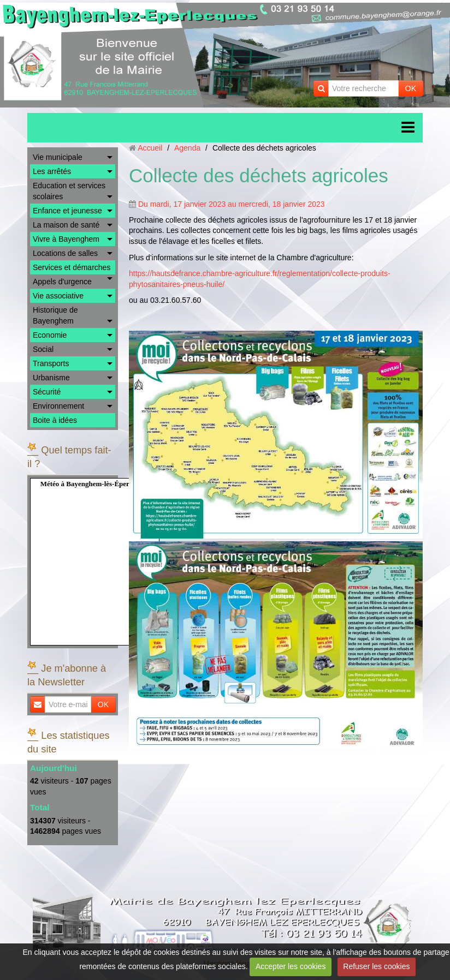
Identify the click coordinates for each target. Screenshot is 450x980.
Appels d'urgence (62, 282)
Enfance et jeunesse (67, 211)
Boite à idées (55, 420)
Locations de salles (65, 253)
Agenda (187, 148)
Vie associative (58, 296)
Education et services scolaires (69, 191)
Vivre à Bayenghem (66, 239)
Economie (50, 335)
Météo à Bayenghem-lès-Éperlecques (96, 484)
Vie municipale (58, 157)
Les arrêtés (52, 171)
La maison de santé (66, 225)
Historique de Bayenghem (55, 315)
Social (43, 349)
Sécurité (47, 392)
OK (411, 88)
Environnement (58, 406)
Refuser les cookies (376, 966)
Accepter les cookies (291, 966)
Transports (51, 363)
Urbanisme (51, 378)
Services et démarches (72, 267)
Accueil (150, 148)
